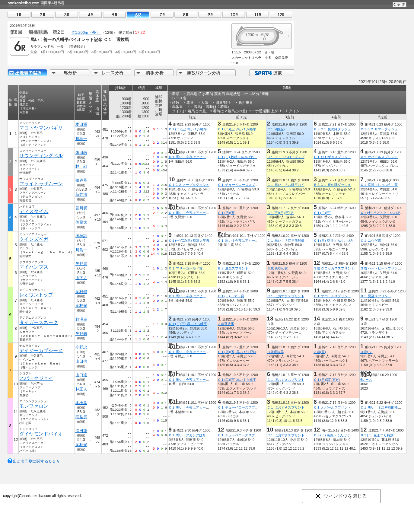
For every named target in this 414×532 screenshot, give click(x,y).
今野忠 (81, 347)
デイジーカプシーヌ (41, 350)
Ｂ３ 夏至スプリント (233, 268)
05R (114, 15)
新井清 (81, 194)
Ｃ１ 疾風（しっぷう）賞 (379, 185)
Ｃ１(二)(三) (322, 213)
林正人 (81, 389)
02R (43, 15)
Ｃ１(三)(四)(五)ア (280, 213)
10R (234, 15)
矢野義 (81, 334)
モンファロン (34, 406)
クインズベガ (34, 239)
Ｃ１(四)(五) (276, 129)
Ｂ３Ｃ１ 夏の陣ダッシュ (332, 129)
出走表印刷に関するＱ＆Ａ (36, 461)
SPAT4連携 (271, 73)
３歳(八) (366, 352)
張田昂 (81, 153)
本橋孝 (81, 403)
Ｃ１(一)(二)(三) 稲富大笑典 (189, 241)
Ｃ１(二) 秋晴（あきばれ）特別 (241, 157)
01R (19, 15)
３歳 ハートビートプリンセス (382, 268)
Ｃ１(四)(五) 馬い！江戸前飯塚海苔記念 (247, 352)
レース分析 (112, 73)
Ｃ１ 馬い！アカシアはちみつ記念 (194, 435)
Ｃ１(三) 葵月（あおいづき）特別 (338, 241)
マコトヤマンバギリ (41, 128)
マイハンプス (34, 267)
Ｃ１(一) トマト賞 (231, 296)
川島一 (81, 139)
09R (210, 15)
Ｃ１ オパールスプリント (379, 157)
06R (138, 15)
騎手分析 (154, 73)
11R (257, 15)
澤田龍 (81, 431)
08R (186, 15)
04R (91, 15)
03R (67, 15)
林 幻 (81, 166)
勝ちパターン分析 (206, 73)
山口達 (81, 375)
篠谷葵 (81, 180)
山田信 (81, 361)
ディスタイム (34, 211)
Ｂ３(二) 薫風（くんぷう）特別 (337, 435)
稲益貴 (81, 417)
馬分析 (69, 73)
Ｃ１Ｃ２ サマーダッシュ (379, 129)
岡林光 (81, 306)
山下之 (81, 278)
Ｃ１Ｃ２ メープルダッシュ (189, 185)
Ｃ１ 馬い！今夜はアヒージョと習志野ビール (202, 157)
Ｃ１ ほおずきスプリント (332, 157)
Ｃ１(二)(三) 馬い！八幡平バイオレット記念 (201, 129)
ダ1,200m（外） (86, 32)
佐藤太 (81, 222)
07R (162, 15)
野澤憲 (81, 319)
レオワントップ (36, 295)
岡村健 (81, 292)
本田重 (81, 124)
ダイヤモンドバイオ (41, 434)
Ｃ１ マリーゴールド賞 (185, 268)
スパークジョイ (36, 378)
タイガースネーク (39, 322)
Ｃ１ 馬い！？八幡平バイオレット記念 (295, 185)
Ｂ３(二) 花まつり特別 (377, 435)
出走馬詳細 (27, 73)
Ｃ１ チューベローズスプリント (290, 157)
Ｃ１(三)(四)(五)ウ (327, 380)
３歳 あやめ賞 (277, 268)
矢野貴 (81, 264)
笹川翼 (81, 208)
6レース (366, 380)
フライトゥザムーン (41, 184)
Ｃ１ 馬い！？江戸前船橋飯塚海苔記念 (295, 241)
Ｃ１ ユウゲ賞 (371, 241)
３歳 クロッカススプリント (334, 268)
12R (281, 15)
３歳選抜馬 (226, 324)
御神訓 (81, 236)
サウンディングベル (41, 156)
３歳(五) (320, 352)
